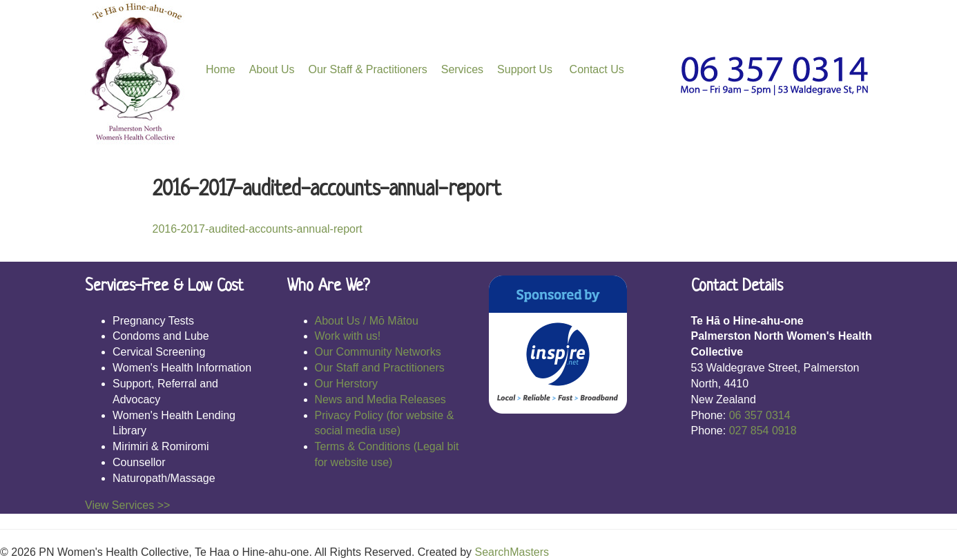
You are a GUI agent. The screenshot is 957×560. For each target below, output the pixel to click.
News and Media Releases (380, 399)
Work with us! (348, 336)
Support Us (525, 69)
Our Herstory (347, 384)
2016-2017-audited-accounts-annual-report (258, 229)
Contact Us (595, 69)
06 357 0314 (760, 415)
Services (462, 69)
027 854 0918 (763, 431)
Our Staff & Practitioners (368, 69)
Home (221, 69)
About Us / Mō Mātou (367, 321)
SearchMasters (512, 552)
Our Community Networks (378, 352)
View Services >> (127, 505)
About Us (272, 69)
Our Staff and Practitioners (380, 368)
